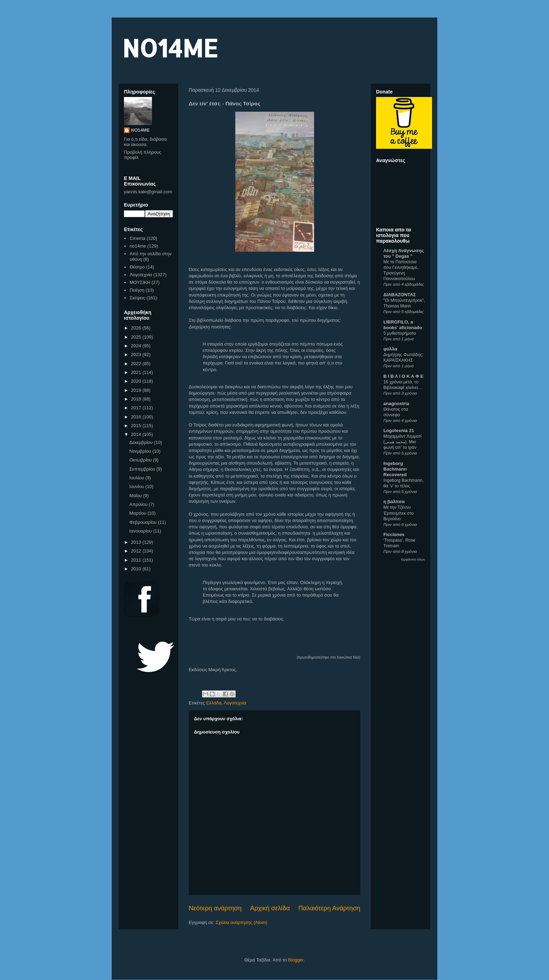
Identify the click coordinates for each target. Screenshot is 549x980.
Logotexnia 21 (399, 430)
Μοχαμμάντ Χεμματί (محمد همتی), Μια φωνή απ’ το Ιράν (402, 442)
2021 (137, 372)
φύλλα (390, 349)
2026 (137, 328)
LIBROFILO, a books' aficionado (403, 325)
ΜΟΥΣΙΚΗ (140, 282)
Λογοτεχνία (235, 703)
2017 (137, 408)
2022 (137, 364)
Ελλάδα (214, 703)
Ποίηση (137, 290)
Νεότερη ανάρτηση (215, 908)
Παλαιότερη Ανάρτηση (329, 908)
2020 (137, 381)
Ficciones (394, 534)
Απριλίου (139, 504)
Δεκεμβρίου (142, 442)
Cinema (137, 238)
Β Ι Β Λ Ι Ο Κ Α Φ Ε (403, 376)
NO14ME (170, 48)
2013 (137, 542)
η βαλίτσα (394, 502)
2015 (137, 426)
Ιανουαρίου (141, 531)
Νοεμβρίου (141, 451)
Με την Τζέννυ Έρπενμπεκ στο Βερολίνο (399, 513)
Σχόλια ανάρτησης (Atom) (241, 922)
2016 (137, 417)
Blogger (296, 960)
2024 (137, 346)
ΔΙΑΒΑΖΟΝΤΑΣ (400, 295)
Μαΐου (136, 496)
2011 (137, 560)
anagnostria (396, 404)
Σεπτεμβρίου (143, 469)
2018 (137, 399)
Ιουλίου (137, 478)
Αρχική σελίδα (270, 908)
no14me (138, 246)
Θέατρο (137, 267)
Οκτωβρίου (141, 460)
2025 (137, 337)
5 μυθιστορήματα (400, 333)
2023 (137, 355)
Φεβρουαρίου (144, 522)
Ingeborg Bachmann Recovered (395, 469)
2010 (137, 569)
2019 (137, 390)
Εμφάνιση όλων (413, 559)
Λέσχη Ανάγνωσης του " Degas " (404, 253)
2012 (137, 551)
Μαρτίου (139, 513)
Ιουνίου (137, 486)
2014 (137, 434)
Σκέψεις (137, 298)
